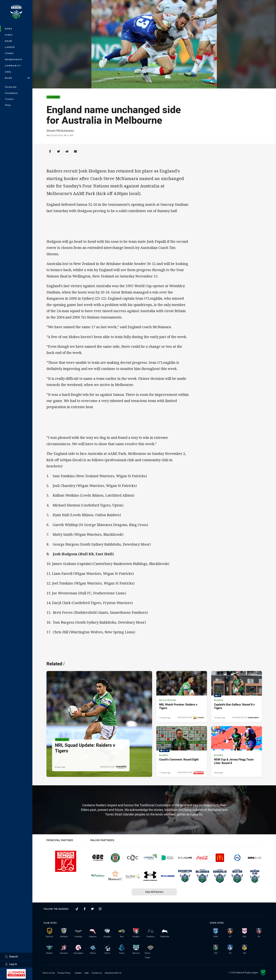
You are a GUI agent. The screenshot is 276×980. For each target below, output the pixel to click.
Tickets (9, 99)
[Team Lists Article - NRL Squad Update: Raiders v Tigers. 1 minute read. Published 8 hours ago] (99, 724)
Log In (11, 964)
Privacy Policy (64, 973)
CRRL (8, 72)
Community (13, 66)
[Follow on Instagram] (100, 909)
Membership (14, 59)
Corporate (11, 87)
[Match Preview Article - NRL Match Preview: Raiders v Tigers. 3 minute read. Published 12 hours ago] (182, 696)
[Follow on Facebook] (85, 909)
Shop (8, 105)
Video (9, 35)
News (9, 29)
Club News (53, 97)
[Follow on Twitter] (92, 909)
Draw (9, 41)
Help (87, 973)
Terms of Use (48, 973)
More (17, 78)
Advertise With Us (113, 973)
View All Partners (154, 892)
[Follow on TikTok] (77, 909)
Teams (9, 53)
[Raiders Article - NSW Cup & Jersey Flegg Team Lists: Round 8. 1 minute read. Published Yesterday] (237, 752)
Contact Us (97, 973)
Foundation (11, 93)
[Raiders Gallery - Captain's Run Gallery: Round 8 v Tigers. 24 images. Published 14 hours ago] (237, 696)
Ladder (10, 47)
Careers (78, 973)
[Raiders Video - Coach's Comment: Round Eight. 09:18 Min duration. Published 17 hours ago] (182, 752)
